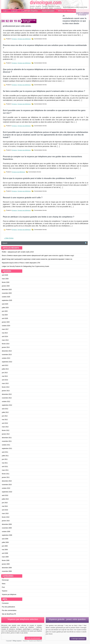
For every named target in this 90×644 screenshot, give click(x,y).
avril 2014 (5, 337)
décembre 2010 (7, 481)
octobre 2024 (6, 326)
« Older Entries (9, 238)
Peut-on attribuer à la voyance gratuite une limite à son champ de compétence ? (39, 217)
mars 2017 (5, 329)
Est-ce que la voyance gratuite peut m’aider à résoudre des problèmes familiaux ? (39, 178)
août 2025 (5, 304)
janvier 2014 (6, 347)
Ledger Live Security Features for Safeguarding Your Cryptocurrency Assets (25, 266)
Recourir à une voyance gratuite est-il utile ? (23, 198)
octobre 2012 (6, 402)
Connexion (5, 603)
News (4, 584)
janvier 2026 (6, 286)
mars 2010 (5, 513)
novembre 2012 (7, 398)
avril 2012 (5, 423)
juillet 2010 (5, 499)
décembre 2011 (7, 438)
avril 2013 (5, 380)
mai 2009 (5, 550)
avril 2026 (5, 275)
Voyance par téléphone (24, 39)
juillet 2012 (5, 412)
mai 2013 (5, 376)
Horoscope (5, 580)
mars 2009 (5, 557)
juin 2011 (5, 459)
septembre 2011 (7, 448)
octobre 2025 (6, 297)
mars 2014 (5, 340)
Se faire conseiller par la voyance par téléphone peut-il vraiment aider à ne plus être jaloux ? (44, 91)
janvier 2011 (6, 477)
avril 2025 (5, 318)
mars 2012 (5, 427)
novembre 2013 (7, 355)
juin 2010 (5, 503)
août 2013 (5, 365)
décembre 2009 (7, 524)
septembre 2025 (7, 300)
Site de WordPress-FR (9, 614)
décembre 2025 (7, 290)
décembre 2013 (7, 351)
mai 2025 (5, 315)
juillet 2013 (5, 369)
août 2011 (5, 452)
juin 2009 (5, 546)
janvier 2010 (6, 521)
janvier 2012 (6, 434)
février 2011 (6, 474)
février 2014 (6, 344)
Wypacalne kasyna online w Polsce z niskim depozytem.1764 (21, 263)
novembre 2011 (7, 441)
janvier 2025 (6, 322)
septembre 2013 (7, 362)
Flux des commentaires (9, 610)
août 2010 (5, 495)
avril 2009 (5, 553)
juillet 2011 (5, 456)
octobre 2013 (6, 358)
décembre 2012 (7, 394)
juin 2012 (5, 416)
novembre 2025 (7, 293)
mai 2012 (5, 420)
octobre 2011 (6, 445)
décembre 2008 (7, 568)
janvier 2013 (6, 391)
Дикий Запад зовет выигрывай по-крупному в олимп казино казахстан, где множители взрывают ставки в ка (37, 259)
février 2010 (6, 517)
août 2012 (5, 409)
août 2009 (5, 539)
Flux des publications (8, 607)
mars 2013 (5, 383)
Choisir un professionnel (33, 638)
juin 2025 (5, 311)
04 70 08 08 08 (82, 15)
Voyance (14, 39)
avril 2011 (5, 467)
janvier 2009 (6, 564)
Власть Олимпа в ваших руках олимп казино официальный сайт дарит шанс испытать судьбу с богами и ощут (38, 256)
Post (3, 587)
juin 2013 (5, 373)
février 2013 (6, 387)
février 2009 (6, 560)
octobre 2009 (6, 532)
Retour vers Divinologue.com (69, 11)
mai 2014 (5, 333)
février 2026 (6, 282)
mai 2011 (5, 463)
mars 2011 (5, 470)
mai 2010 (5, 506)
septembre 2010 (7, 492)
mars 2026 (5, 279)
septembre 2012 (7, 405)
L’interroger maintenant (78, 639)
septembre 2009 (7, 535)
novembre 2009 (7, 528)
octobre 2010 (6, 488)
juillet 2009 (5, 542)
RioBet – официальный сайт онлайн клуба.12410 (18, 252)
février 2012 (6, 430)
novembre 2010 (7, 485)
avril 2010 (5, 510)
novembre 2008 (7, 571)
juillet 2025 (5, 308)
